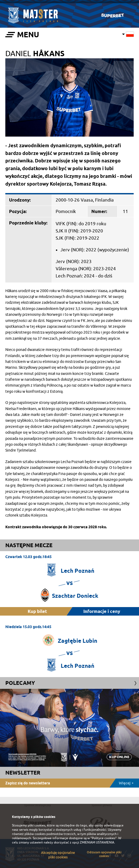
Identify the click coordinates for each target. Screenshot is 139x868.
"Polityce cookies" (104, 838)
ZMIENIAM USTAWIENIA (97, 842)
